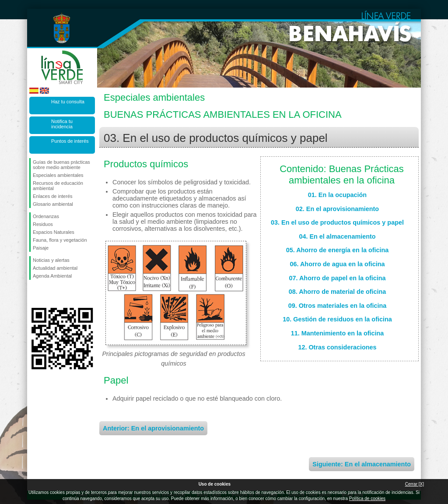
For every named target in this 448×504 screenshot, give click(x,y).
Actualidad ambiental (55, 268)
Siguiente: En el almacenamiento (362, 464)
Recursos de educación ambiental (58, 186)
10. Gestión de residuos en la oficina (337, 319)
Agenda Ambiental (52, 276)
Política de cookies (367, 499)
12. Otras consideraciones (337, 347)
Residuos (43, 224)
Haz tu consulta (68, 102)
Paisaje (41, 248)
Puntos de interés (70, 141)
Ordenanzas (46, 216)
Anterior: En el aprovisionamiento (153, 428)
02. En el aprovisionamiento (337, 209)
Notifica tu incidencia (62, 124)
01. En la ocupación (337, 195)
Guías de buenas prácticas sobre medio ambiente (61, 165)
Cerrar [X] (415, 484)
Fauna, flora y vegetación (60, 240)
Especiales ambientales (58, 175)
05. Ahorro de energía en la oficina (338, 250)
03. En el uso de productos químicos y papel (337, 222)
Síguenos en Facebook (35, 294)
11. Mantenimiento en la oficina (338, 333)
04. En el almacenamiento (337, 236)
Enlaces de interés (53, 196)
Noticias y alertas (51, 260)
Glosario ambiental (53, 204)
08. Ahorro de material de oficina (338, 292)
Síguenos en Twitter (49, 294)
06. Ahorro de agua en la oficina (338, 264)
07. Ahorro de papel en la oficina (338, 278)
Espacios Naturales (54, 232)
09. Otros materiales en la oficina (338, 306)
